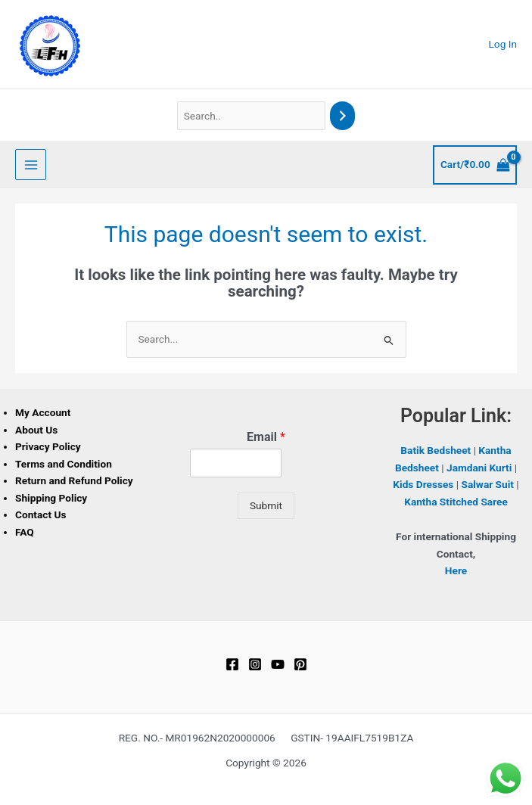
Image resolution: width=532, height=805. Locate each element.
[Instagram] (255, 664)
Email (266, 437)
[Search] (343, 116)
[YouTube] (278, 664)
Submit (266, 505)
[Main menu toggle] (31, 165)
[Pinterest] (300, 664)
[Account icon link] (503, 44)
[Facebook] (232, 664)
